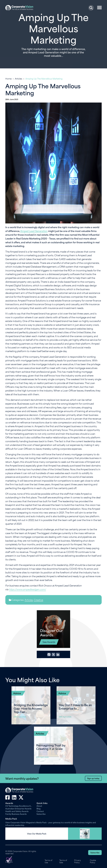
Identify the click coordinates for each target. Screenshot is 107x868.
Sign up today (93, 778)
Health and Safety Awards (17, 811)
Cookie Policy (93, 861)
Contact (40, 811)
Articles (18, 79)
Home (8, 79)
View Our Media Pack (37, 834)
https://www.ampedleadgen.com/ (27, 589)
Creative (38, 600)
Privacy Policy (78, 861)
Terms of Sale (63, 861)
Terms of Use (48, 861)
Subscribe (41, 814)
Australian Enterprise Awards (18, 808)
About (39, 806)
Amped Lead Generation (34, 231)
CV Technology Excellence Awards (19, 806)
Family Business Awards (16, 814)
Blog (39, 808)
